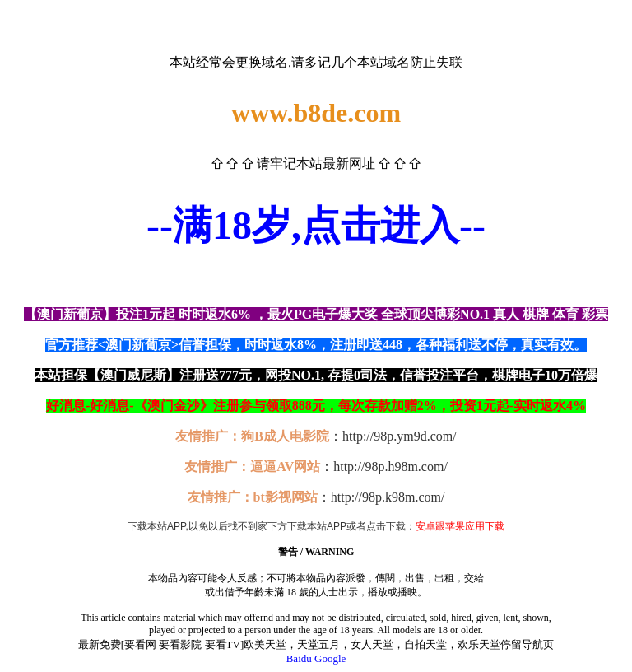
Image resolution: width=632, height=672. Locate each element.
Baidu (299, 658)
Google (330, 658)
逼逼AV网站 (285, 467)
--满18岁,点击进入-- (316, 225)
